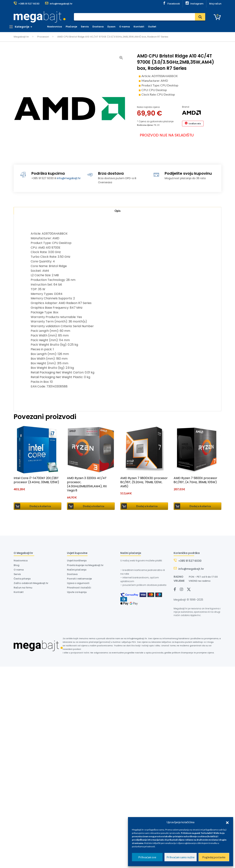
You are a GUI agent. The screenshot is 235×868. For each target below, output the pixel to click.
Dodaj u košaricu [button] (40, 507)
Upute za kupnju (77, 593)
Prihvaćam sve (147, 857)
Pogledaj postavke (214, 857)
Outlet (156, 27)
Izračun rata (195, 123)
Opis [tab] (117, 211)
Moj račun (215, 4)
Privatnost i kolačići (79, 589)
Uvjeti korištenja (77, 561)
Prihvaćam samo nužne (181, 857)
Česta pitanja (22, 579)
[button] (227, 822)
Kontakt (143, 27)
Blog (16, 566)
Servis (89, 27)
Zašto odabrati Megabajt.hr (31, 584)
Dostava (102, 27)
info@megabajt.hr (69, 178)
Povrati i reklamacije (79, 579)
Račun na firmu (23, 589)
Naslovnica (59, 27)
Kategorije (24, 27)
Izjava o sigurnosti (78, 584)
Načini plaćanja (77, 570)
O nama (129, 27)
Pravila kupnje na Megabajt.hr (85, 566)
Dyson (116, 27)
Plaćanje (76, 27)
